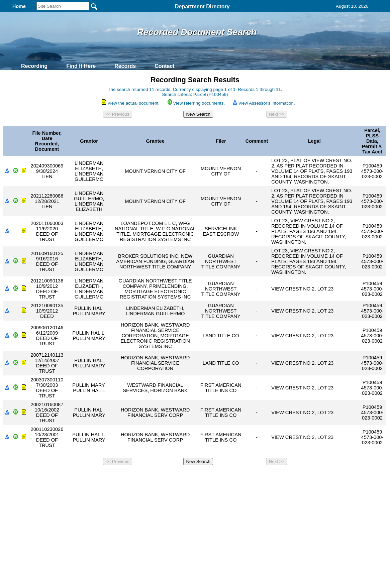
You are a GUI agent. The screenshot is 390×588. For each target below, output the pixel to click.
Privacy (192, 477)
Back (104, 477)
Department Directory (202, 7)
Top (84, 477)
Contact (165, 66)
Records (125, 66)
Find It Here (81, 66)
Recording (34, 66)
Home (130, 477)
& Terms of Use (217, 477)
